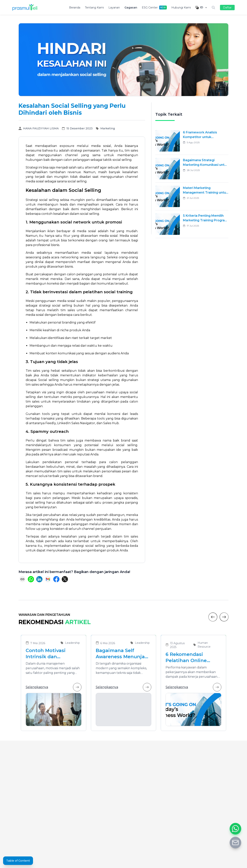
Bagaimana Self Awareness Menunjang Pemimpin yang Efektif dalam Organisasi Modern (123, 654)
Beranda (75, 8)
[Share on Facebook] (56, 579)
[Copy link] (22, 579)
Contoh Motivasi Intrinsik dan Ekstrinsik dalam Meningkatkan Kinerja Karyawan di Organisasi (53, 654)
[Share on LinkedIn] (39, 579)
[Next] (224, 617)
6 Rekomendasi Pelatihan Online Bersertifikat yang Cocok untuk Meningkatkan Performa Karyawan (189, 658)
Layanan (114, 8)
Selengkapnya (54, 687)
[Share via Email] (48, 579)
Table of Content (18, 861)
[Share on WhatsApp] (31, 579)
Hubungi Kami (181, 8)
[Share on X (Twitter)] (65, 579)
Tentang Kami (94, 8)
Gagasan (131, 8)
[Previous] (213, 617)
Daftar (227, 8)
